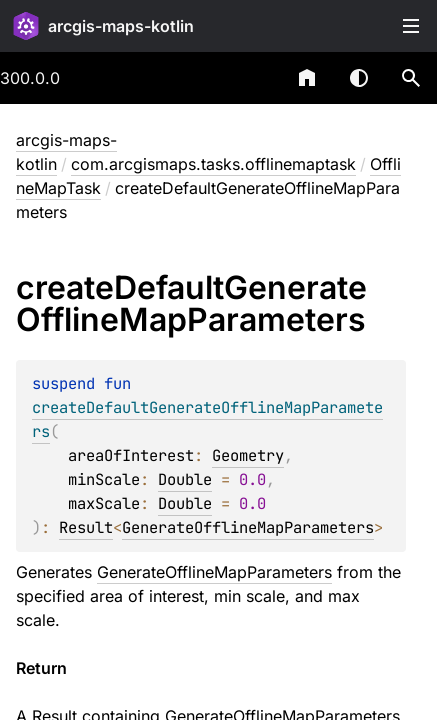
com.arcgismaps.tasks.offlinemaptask (213, 164)
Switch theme (359, 78)
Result (86, 527)
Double (185, 479)
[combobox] (255, 78)
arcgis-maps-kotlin (121, 26)
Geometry (248, 455)
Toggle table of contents (411, 26)
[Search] (411, 78)
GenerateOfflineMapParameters (248, 527)
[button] (411, 78)
